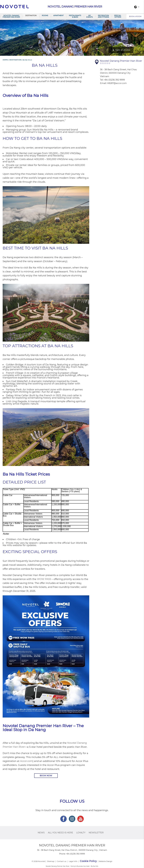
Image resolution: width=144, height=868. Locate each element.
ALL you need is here (61, 833)
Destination (31, 15)
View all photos (123, 50)
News (41, 833)
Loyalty (81, 833)
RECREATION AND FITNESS (103, 16)
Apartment (58, 15)
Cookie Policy (88, 861)
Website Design (106, 861)
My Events (89, 16)
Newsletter (96, 833)
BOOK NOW (46, 776)
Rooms (45, 15)
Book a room (135, 16)
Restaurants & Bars (75, 16)
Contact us (62, 861)
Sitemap (51, 861)
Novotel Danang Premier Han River (11, 16)
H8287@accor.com (117, 83)
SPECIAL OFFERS (118, 16)
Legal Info (73, 861)
